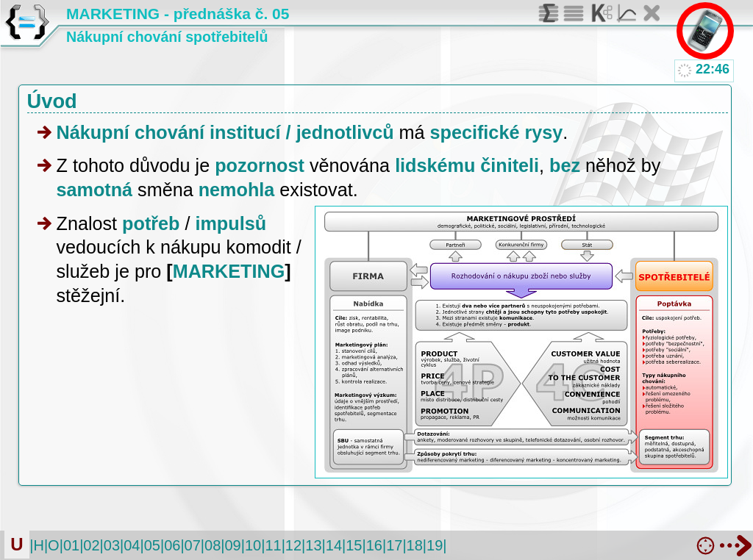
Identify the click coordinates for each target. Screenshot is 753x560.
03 (112, 545)
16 (374, 545)
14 (334, 545)
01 (71, 545)
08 (213, 545)
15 (354, 545)
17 (394, 545)
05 (152, 545)
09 (233, 545)
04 (132, 545)
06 (172, 545)
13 (313, 545)
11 (273, 545)
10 (253, 545)
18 (415, 545)
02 (91, 545)
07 (193, 545)
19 (435, 545)
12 (293, 545)
